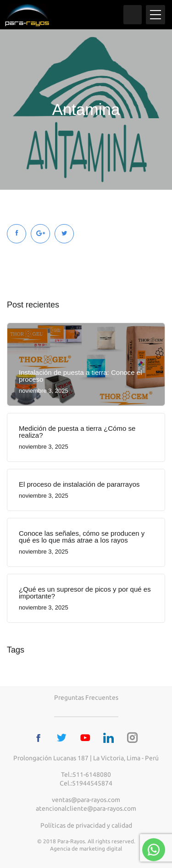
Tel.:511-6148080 (86, 775)
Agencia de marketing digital (86, 849)
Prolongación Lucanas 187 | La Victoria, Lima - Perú (86, 758)
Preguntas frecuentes (86, 698)
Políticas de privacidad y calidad (86, 825)
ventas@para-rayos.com (86, 800)
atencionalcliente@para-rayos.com (86, 808)
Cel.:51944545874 (86, 783)
